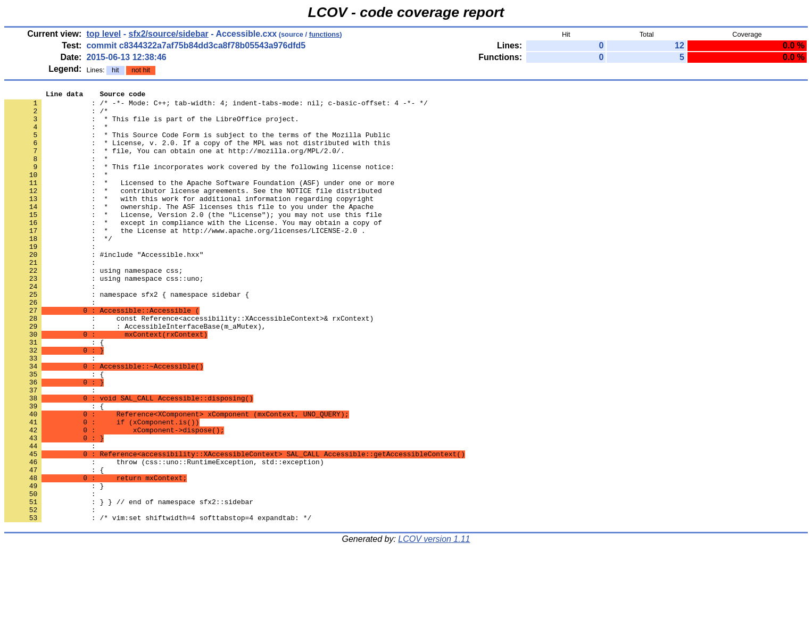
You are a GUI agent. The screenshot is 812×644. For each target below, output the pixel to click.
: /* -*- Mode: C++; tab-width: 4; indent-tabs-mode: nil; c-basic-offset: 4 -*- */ (216, 106)
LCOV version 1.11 (434, 625)
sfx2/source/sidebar (169, 34)
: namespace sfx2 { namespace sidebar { (127, 336)
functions (325, 34)
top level (103, 34)
